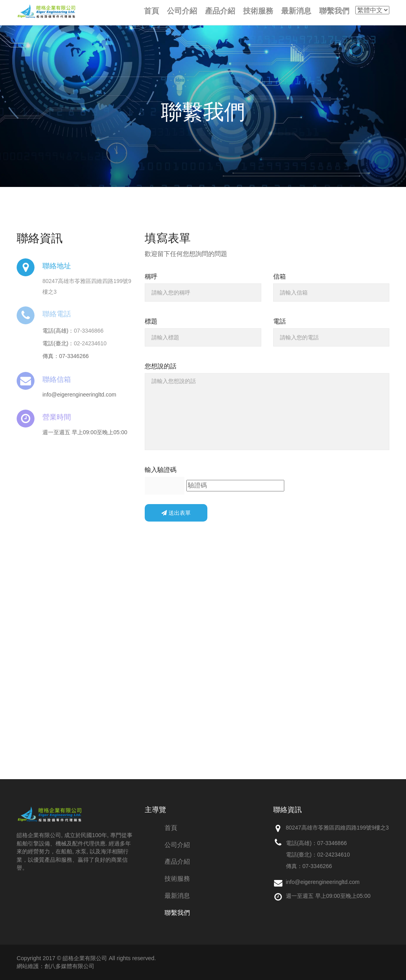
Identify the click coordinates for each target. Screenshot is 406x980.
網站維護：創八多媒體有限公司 (56, 966)
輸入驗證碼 (161, 470)
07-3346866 (89, 331)
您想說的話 (161, 366)
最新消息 (177, 896)
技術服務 (177, 879)
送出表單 (176, 513)
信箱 (280, 276)
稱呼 (151, 276)
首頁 (171, 828)
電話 (280, 321)
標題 (151, 321)
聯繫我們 (177, 913)
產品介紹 (177, 862)
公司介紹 (177, 845)
